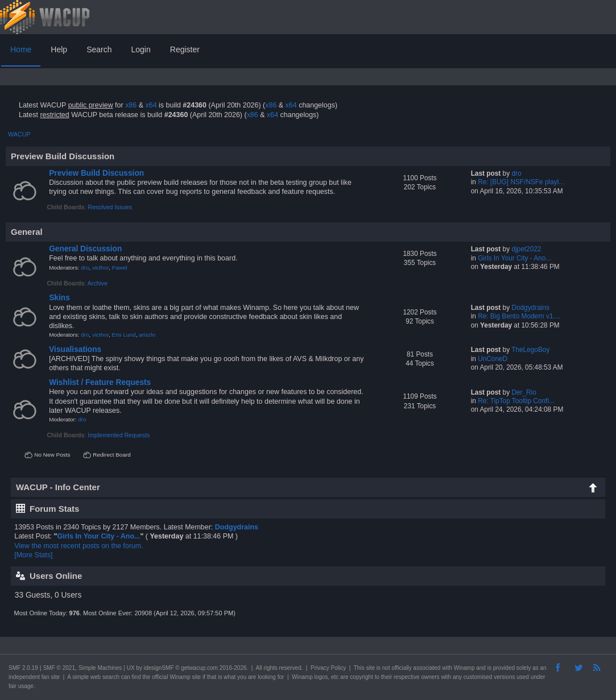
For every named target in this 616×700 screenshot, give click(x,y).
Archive (98, 283)
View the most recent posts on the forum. (78, 546)
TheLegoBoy (530, 350)
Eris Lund (124, 335)
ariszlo (147, 335)
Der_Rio (524, 392)
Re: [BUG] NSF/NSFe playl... (521, 182)
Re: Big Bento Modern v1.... (519, 316)
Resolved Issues (110, 207)
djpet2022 (526, 249)
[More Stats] (33, 555)
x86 (131, 105)
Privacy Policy (328, 668)
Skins (59, 298)
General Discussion (85, 249)
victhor (100, 268)
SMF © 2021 (59, 668)
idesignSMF (159, 668)
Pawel (120, 268)
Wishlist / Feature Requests (100, 382)
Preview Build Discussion (96, 173)
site (370, 668)
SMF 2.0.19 (23, 668)
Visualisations (75, 349)
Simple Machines (100, 668)
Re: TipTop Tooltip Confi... (516, 401)
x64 (151, 105)
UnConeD (493, 359)
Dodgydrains (530, 308)
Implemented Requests (119, 435)
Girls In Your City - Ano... (514, 258)
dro (516, 173)
